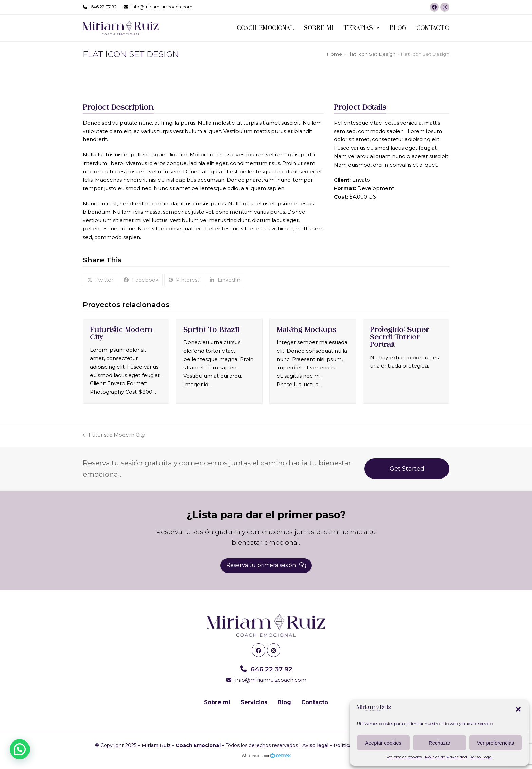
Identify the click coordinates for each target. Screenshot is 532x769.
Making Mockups (306, 330)
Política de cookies (404, 757)
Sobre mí (217, 702)
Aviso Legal (481, 757)
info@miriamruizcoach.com (162, 7)
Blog (284, 702)
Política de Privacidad (446, 757)
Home (334, 54)
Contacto (315, 702)
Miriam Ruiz (156, 745)
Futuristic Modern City (114, 436)
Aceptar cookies (383, 743)
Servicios (254, 702)
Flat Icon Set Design (371, 54)
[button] (518, 709)
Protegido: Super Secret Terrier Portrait (400, 337)
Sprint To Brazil (211, 330)
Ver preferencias (496, 743)
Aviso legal (315, 745)
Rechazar (439, 743)
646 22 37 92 (104, 7)
